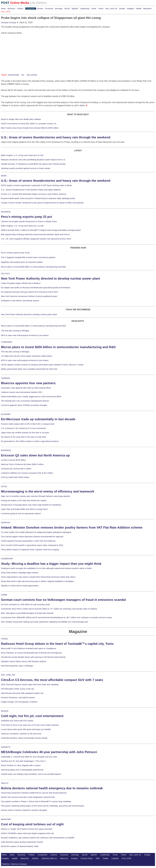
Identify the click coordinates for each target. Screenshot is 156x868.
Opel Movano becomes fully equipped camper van (22, 693)
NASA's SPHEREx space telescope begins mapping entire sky (28, 833)
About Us (64, 858)
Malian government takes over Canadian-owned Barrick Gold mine (29, 369)
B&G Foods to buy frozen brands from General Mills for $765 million (30, 128)
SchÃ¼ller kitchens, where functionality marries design (24, 738)
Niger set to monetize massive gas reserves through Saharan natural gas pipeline (36, 496)
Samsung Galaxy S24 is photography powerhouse (22, 770)
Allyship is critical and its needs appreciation (20, 586)
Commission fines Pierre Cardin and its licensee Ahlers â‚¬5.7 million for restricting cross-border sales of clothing (49, 609)
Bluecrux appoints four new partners (28, 383)
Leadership (85, 9)
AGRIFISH (6, 523)
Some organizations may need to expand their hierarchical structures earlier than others (38, 577)
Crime (94, 9)
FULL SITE (127, 858)
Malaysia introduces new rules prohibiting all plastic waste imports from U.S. (33, 160)
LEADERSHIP (7, 559)
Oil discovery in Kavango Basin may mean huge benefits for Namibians (31, 505)
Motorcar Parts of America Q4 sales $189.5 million (22, 464)
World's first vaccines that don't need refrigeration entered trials (28, 797)
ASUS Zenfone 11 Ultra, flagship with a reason (21, 765)
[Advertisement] (20, 50)
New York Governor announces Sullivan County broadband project (29, 296)
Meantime (147, 9)
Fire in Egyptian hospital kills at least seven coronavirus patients (28, 257)
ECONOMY (6, 414)
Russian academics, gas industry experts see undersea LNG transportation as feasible (38, 838)
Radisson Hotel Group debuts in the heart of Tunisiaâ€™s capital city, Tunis (57, 644)
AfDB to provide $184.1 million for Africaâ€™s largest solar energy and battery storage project (41, 230)
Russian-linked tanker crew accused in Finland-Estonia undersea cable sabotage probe (38, 198)
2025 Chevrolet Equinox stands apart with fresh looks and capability (30, 685)
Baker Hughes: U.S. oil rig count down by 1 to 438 (22, 226)
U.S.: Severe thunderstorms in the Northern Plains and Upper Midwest (31, 190)
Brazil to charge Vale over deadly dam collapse (21, 119)
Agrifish (75, 9)
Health (139, 9)
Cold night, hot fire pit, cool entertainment (32, 716)
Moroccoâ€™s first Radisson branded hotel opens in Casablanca (29, 648)
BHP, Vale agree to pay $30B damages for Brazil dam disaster (27, 613)
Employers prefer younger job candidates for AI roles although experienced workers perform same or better (46, 568)
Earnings (59, 9)
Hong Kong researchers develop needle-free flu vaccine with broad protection (34, 793)
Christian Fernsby (10, 23)
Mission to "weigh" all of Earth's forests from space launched (27, 829)
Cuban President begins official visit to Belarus (21, 283)
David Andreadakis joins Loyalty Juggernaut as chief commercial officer (31, 397)
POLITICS (5, 274)
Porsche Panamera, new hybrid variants (18, 698)
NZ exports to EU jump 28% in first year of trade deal (24, 437)
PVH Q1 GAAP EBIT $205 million (15, 477)
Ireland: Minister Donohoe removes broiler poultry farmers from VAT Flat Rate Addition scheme (72, 527)
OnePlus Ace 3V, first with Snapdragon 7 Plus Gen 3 (23, 761)
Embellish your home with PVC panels (17, 721)
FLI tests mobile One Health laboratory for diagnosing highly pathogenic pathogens (36, 532)
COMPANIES (7, 342)
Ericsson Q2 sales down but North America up (35, 455)
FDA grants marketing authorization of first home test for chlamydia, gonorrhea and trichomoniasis (43, 806)
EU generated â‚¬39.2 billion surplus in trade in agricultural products (30, 441)
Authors (35, 858)
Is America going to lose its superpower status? (21, 514)
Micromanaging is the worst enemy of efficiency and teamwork (48, 491)
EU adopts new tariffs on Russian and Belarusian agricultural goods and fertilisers (36, 288)
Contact (74, 858)
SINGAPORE (13, 75)
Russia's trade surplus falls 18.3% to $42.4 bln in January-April (28, 424)
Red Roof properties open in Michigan (17, 666)
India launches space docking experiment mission (22, 842)
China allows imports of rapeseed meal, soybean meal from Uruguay (30, 550)
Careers (40, 9)
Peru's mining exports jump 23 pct (27, 217)
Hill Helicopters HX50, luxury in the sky (18, 689)
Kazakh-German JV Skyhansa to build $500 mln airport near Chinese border (33, 164)
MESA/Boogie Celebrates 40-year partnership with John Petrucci (49, 752)
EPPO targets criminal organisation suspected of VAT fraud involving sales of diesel (36, 185)
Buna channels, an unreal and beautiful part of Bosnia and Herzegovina (31, 653)
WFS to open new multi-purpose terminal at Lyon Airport (25, 335)
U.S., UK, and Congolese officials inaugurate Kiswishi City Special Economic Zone (36, 239)
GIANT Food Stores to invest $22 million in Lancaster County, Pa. (29, 124)
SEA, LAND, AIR (8, 675)
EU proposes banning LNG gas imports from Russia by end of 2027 (30, 292)
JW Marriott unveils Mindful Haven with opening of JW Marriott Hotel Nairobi (33, 657)
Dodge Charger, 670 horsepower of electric (19, 702)
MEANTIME (6, 819)
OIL (23, 75)
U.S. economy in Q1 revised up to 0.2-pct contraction (24, 428)
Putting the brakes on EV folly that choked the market (24, 501)
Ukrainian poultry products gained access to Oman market (26, 168)
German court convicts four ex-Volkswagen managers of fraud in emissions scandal (63, 600)
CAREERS (6, 378)
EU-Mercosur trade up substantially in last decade (38, 419)
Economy (49, 9)
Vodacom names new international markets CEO (22, 392)
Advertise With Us (49, 858)
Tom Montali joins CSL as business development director (25, 401)
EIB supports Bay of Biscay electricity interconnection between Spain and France (35, 234)
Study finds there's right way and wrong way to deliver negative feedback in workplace (38, 581)
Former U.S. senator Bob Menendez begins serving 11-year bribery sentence (34, 194)
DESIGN (5, 711)
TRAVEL (5, 639)
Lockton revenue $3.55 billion (14, 460)
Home (4, 855)
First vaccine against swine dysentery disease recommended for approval (32, 537)
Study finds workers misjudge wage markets (20, 573)
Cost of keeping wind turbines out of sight (32, 824)
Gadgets (131, 9)
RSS (98, 858)
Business (11, 9)
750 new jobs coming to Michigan (15, 331)
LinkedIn (115, 858)
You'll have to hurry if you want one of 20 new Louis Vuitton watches (30, 725)
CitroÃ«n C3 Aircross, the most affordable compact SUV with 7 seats (52, 680)
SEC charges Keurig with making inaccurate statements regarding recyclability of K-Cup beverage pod (44, 622)
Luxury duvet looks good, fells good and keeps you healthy (26, 729)
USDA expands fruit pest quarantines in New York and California (28, 541)
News (3, 9)
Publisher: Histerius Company (14, 864)
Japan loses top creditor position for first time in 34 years (25, 433)
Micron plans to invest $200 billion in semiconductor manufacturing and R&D (33, 267)
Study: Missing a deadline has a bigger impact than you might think (51, 564)
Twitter (106, 858)
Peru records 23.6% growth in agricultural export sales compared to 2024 (32, 545)
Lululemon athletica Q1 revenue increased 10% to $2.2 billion (27, 473)
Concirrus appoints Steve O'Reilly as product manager (24, 405)
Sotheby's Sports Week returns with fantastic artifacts (24, 661)
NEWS (4, 176)
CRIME (4, 595)
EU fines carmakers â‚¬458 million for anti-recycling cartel (26, 604)
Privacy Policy (87, 858)
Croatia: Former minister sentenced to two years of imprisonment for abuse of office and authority (42, 203)
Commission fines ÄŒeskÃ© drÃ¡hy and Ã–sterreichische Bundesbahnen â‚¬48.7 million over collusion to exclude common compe (56, 617)
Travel (101, 9)
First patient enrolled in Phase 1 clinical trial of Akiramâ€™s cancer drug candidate (36, 801)
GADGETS (6, 747)
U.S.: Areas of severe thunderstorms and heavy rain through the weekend (56, 137)
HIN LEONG (32, 75)
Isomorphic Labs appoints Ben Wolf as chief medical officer (26, 388)
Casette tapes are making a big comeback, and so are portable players (31, 774)
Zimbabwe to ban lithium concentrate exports (20, 301)
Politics (20, 9)
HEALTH (5, 783)
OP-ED (4, 486)
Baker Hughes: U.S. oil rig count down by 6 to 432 (22, 155)
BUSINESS (6, 212)
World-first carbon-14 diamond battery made (20, 846)
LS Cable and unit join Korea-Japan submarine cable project (27, 356)
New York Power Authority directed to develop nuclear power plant (50, 278)
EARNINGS (6, 450)
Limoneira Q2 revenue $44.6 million (16, 469)
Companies (30, 9)
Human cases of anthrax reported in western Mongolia (24, 810)
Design (122, 9)
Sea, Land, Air (111, 9)
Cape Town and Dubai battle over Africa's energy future (24, 509)
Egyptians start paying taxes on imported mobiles (22, 262)
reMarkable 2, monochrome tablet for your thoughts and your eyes (29, 757)
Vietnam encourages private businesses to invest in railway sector (29, 221)
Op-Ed (67, 9)
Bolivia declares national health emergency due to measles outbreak (52, 788)
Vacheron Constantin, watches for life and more (21, 734)
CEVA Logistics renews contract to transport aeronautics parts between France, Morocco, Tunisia (42, 365)
